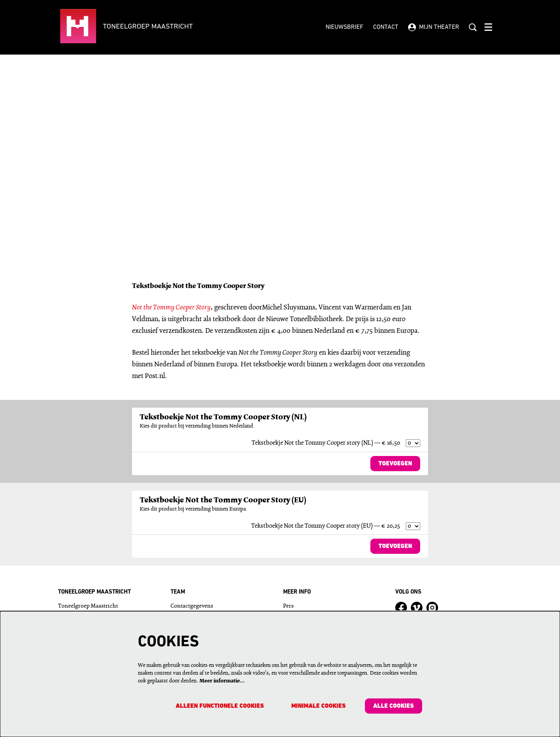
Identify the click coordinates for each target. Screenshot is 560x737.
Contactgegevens (192, 607)
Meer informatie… (222, 681)
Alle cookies (393, 706)
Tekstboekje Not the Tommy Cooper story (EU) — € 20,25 (326, 526)
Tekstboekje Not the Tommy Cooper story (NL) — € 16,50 (326, 443)
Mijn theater (434, 27)
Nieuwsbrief (344, 27)
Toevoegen (395, 464)
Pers (288, 607)
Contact (386, 27)
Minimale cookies (318, 706)
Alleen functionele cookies (218, 706)
